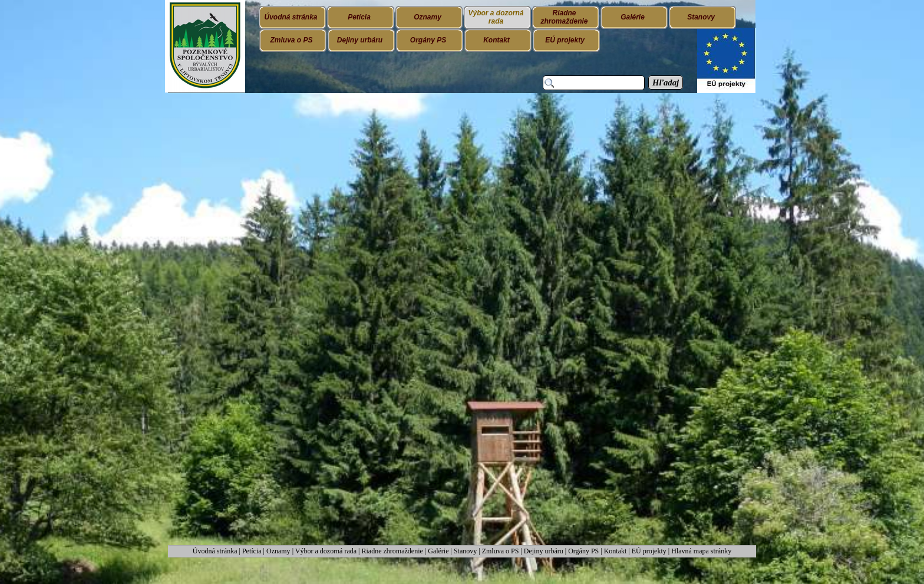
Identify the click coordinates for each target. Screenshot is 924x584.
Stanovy (466, 551)
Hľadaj (666, 83)
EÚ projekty (649, 551)
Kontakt (616, 551)
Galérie (438, 551)
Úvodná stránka (216, 551)
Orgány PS (583, 551)
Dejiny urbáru (544, 551)
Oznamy (279, 551)
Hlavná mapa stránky (701, 551)
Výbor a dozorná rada (326, 551)
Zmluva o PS (501, 551)
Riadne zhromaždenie (392, 551)
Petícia (252, 551)
